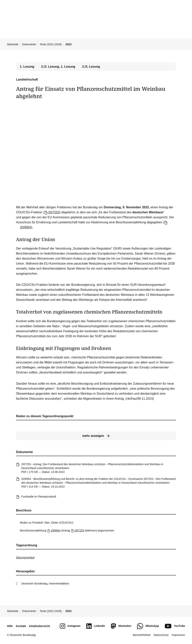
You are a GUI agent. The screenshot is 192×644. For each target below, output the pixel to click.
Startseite (13, 44)
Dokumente (29, 44)
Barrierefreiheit (142, 635)
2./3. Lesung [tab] (91, 67)
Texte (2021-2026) (51, 44)
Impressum (178, 635)
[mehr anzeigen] (96, 436)
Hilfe (10, 626)
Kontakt (21, 626)
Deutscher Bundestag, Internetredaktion (45, 583)
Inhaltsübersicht (39, 626)
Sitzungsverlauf (25, 557)
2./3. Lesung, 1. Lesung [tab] (58, 67)
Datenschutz (161, 635)
